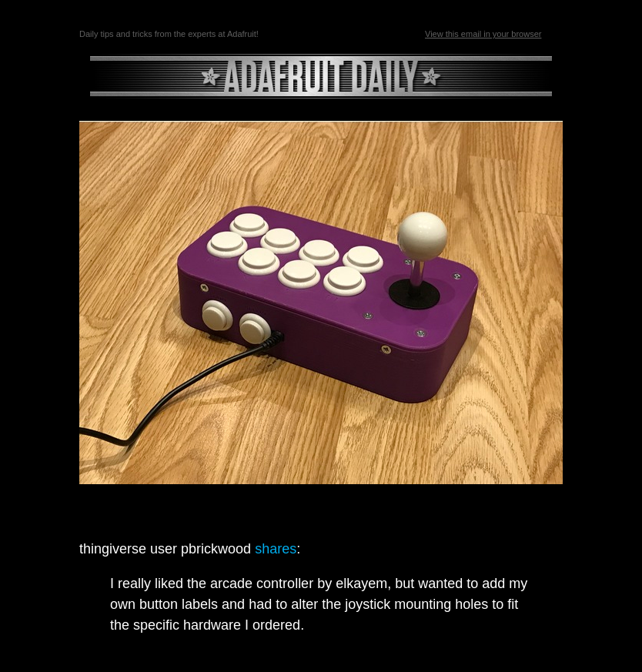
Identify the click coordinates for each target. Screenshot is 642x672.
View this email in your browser (483, 34)
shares (276, 549)
